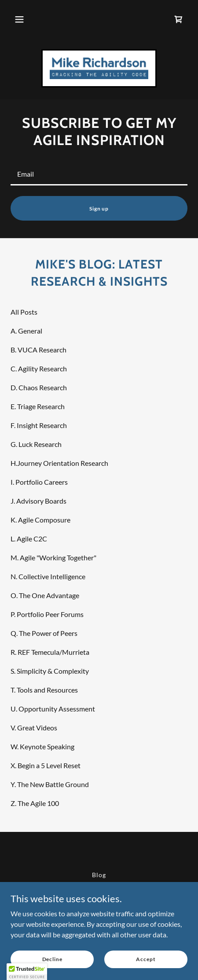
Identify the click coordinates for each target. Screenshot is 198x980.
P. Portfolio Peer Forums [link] (47, 614)
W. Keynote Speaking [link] (42, 746)
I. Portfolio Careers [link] (39, 482)
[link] (179, 19)
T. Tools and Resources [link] (44, 690)
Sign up (99, 209)
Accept (146, 959)
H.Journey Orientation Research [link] (59, 463)
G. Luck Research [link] (36, 444)
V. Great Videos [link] (34, 728)
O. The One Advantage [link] (45, 595)
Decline (52, 959)
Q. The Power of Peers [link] (44, 633)
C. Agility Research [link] (39, 368)
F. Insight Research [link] (39, 425)
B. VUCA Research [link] (38, 350)
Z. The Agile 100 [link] (35, 803)
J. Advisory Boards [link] (38, 501)
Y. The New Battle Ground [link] (50, 784)
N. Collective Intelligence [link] (48, 576)
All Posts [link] (24, 312)
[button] (19, 19)
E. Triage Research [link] (38, 406)
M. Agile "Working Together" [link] (53, 557)
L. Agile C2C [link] (29, 539)
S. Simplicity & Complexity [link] (50, 671)
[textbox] (99, 174)
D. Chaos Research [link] (39, 387)
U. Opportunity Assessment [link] (53, 709)
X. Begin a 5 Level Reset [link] (46, 765)
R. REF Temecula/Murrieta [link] (50, 652)
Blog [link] (99, 875)
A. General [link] (26, 331)
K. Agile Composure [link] (40, 520)
